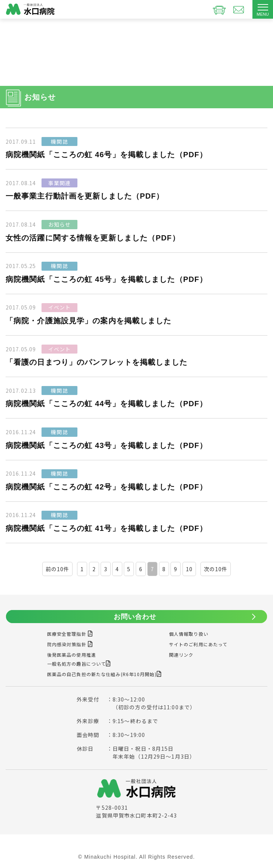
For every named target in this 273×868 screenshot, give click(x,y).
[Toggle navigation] (263, 9)
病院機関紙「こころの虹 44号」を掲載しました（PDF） (106, 404)
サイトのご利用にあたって (198, 644)
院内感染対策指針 (70, 644)
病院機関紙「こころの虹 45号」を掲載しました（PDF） (106, 279)
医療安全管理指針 (70, 634)
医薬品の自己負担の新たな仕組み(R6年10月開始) (104, 674)
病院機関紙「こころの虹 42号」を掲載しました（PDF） (106, 487)
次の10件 (216, 569)
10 (189, 569)
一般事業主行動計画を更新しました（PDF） (85, 196)
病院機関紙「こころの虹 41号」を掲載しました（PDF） (106, 528)
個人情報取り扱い (189, 634)
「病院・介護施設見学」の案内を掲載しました (89, 321)
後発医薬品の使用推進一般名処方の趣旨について (79, 659)
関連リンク (181, 655)
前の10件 (58, 569)
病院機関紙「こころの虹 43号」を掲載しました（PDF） (106, 445)
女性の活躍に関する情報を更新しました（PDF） (93, 238)
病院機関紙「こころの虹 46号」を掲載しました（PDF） (106, 155)
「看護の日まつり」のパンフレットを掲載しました (96, 362)
